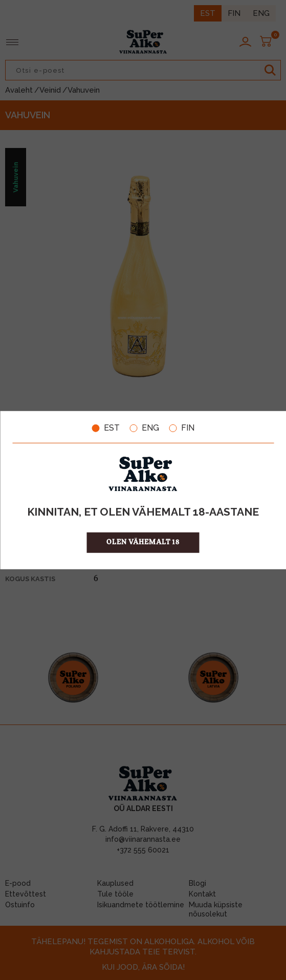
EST (106, 428)
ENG (145, 428)
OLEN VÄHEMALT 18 (143, 542)
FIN (182, 428)
